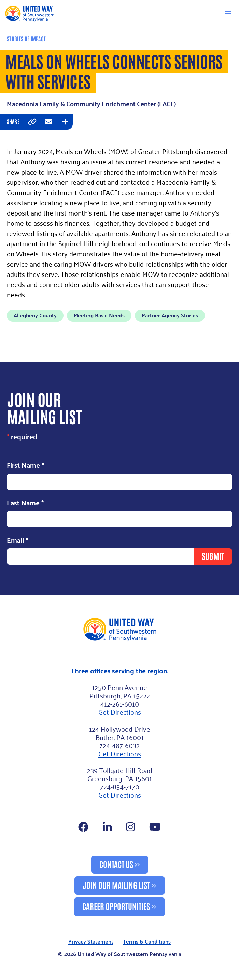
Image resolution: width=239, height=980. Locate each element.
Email (18, 540)
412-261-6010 (120, 703)
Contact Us (116, 864)
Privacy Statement (91, 942)
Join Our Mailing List (116, 885)
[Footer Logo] (119, 629)
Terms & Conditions (147, 942)
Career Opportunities (116, 906)
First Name (26, 466)
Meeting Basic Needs (99, 315)
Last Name (25, 503)
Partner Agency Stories (170, 315)
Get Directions (120, 712)
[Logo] (30, 13)
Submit (213, 556)
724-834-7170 (120, 786)
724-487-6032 (119, 745)
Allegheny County (35, 315)
